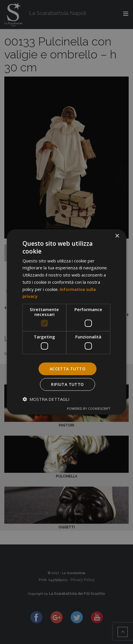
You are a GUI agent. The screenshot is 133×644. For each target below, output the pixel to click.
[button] (46, 399)
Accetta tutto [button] (68, 368)
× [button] (117, 236)
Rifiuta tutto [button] (67, 384)
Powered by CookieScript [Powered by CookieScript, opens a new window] (89, 408)
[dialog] (66, 322)
